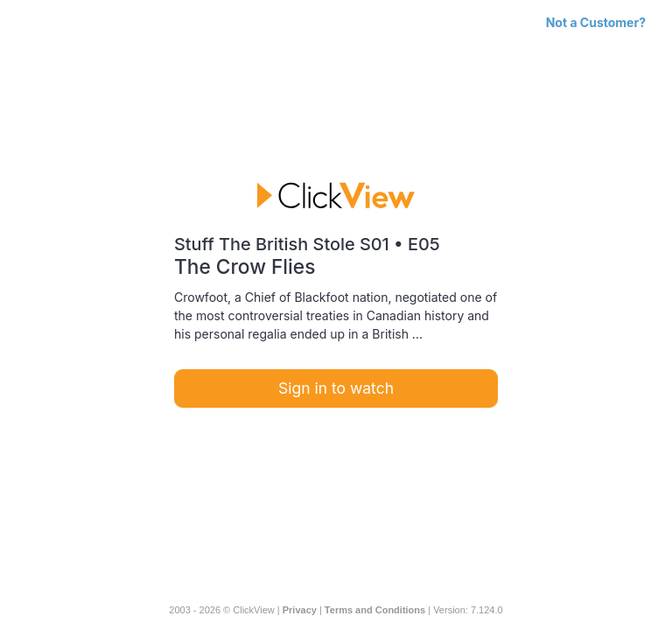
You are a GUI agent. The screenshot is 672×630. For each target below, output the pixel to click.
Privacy (300, 610)
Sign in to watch (336, 388)
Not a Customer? (596, 22)
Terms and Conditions (375, 610)
